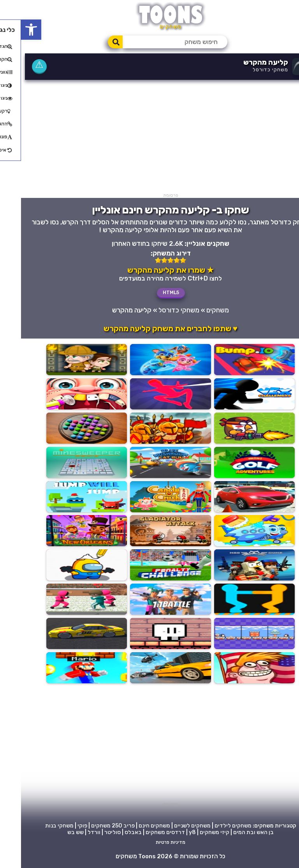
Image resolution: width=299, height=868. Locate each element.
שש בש (55, 833)
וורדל (73, 833)
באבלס (112, 833)
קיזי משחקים (193, 833)
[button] (10, 30)
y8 (171, 833)
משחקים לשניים (171, 826)
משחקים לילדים (212, 826)
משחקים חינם (133, 826)
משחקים (197, 310)
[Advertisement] (149, 138)
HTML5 (150, 293)
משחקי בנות (38, 826)
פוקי (61, 826)
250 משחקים (86, 826)
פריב (108, 826)
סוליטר (91, 833)
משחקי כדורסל (249, 70)
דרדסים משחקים (144, 833)
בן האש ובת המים (232, 833)
